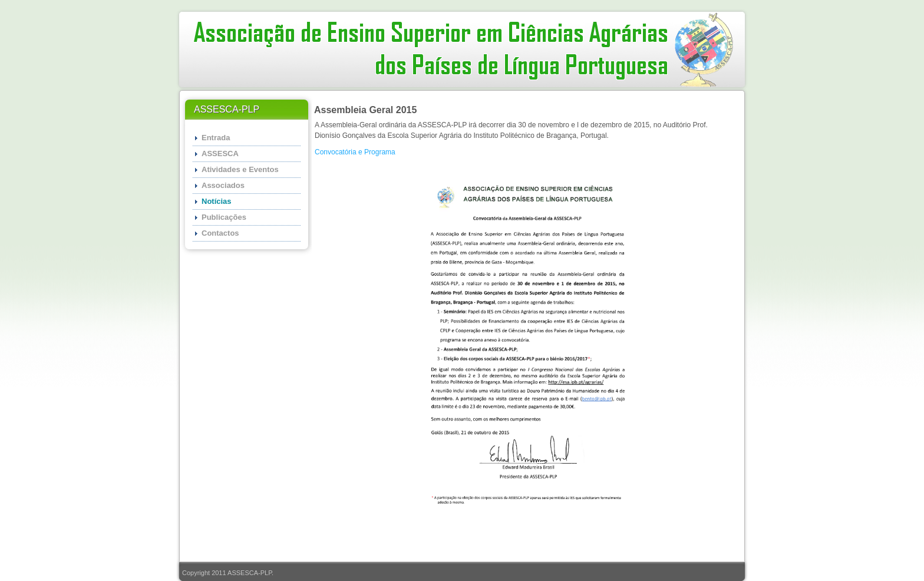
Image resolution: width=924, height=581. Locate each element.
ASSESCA (220, 153)
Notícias (217, 201)
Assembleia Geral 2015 (365, 110)
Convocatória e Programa (355, 152)
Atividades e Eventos (240, 169)
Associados (223, 185)
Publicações (224, 217)
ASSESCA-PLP (250, 573)
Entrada (216, 138)
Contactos (220, 233)
